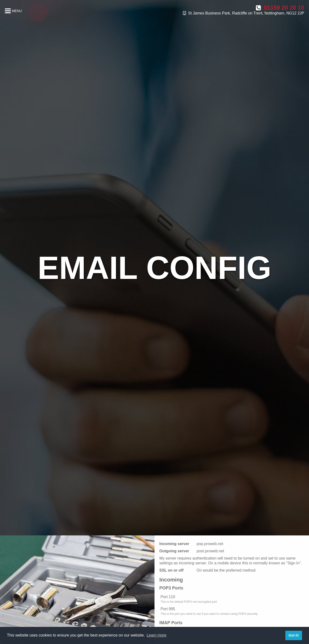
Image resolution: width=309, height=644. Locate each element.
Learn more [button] (156, 635)
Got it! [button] (294, 635)
